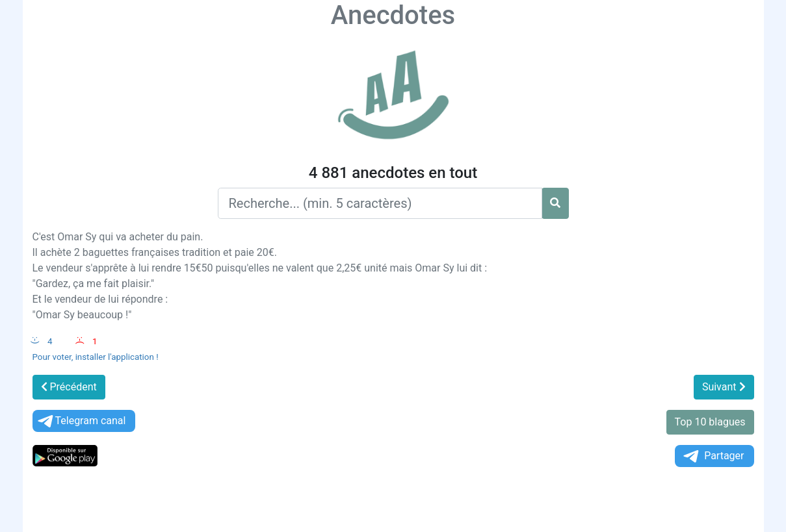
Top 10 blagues (710, 422)
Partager (713, 456)
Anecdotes (393, 15)
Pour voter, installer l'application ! (96, 357)
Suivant (724, 387)
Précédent (69, 387)
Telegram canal (81, 421)
